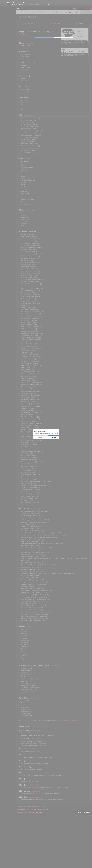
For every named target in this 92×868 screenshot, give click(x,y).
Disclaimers (39, 865)
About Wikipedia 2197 (30, 865)
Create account (84, 2)
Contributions (76, 2)
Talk (71, 2)
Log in (89, 2)
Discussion (24, 9)
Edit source (79, 9)
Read (70, 9)
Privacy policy (20, 865)
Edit (74, 9)
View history (87, 9)
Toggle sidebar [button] (4, 3)
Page (18, 9)
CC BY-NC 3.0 (33, 862)
